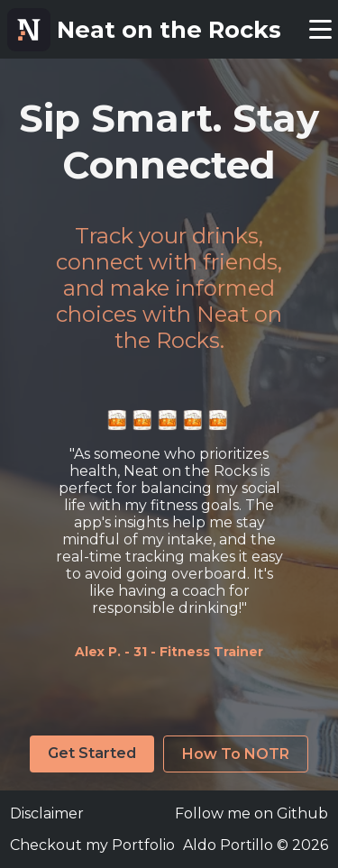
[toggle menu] (320, 29)
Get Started (92, 753)
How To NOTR (236, 754)
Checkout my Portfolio (92, 845)
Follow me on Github (251, 813)
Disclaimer (47, 813)
